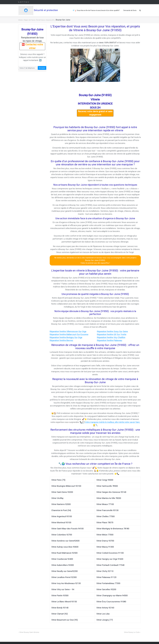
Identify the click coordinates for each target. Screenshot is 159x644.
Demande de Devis (130, 10)
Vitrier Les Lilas (103, 614)
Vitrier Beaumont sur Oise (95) (65, 620)
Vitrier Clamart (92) (60, 614)
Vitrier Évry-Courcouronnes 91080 (111, 602)
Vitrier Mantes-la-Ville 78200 (109, 498)
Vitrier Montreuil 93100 (61, 522)
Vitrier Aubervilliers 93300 (63, 565)
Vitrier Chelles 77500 (106, 516)
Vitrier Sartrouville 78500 (107, 486)
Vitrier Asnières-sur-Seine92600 (65, 541)
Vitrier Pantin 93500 (60, 595)
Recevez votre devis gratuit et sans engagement (95, 113)
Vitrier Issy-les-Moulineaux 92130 (66, 583)
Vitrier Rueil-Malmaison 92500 (64, 553)
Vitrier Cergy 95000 (105, 480)
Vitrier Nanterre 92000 (61, 504)
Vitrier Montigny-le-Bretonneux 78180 (113, 529)
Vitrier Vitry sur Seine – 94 (63, 589)
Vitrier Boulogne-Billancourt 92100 (66, 486)
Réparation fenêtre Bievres (61, 340)
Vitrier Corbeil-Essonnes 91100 (110, 553)
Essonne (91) (50, 20)
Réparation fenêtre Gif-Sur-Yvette (112, 334)
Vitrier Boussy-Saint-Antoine (29, 632)
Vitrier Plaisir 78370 (105, 522)
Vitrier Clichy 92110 (105, 571)
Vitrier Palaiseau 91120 (106, 577)
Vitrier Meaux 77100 (105, 504)
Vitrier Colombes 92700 (62, 535)
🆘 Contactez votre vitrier (32, 46)
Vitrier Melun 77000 (105, 535)
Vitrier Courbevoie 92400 (62, 559)
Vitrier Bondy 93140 (60, 608)
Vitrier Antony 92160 (105, 608)
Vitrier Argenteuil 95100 (62, 516)
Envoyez (42, 68)
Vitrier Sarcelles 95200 (106, 589)
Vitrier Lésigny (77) (105, 620)
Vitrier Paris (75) (58, 480)
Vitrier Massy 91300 (105, 547)
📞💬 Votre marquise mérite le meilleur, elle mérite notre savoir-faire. (110, 422)
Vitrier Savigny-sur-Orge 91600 (110, 559)
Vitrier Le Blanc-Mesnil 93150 (64, 602)
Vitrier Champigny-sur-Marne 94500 (112, 595)
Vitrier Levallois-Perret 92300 (64, 577)
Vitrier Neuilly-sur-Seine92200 (64, 571)
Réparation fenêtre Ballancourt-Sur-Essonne (69, 334)
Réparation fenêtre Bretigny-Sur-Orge (66, 337)
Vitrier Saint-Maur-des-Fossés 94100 (67, 529)
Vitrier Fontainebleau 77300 (108, 583)
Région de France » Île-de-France (34, 20)
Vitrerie (20, 20)
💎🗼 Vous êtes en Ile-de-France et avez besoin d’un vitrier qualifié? (96, 10)
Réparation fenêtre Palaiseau (110, 340)
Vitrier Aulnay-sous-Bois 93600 (65, 547)
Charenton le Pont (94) (61, 510)
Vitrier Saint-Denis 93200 (62, 492)
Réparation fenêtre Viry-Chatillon (111, 337)
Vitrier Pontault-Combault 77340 (110, 565)
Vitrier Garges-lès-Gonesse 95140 (111, 492)
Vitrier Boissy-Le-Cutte (132, 632)
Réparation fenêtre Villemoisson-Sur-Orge (68, 331)
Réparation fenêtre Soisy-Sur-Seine (112, 331)
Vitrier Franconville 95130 (107, 510)
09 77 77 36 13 (24, 2)
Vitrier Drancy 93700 (105, 541)
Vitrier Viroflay (57, 498)
